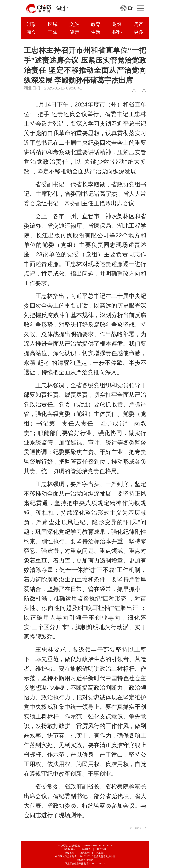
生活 (96, 32)
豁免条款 (69, 853)
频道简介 (86, 849)
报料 (117, 32)
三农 (53, 32)
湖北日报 (32, 88)
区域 (53, 24)
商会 (31, 32)
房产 (139, 24)
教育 (96, 24)
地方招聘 (85, 853)
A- (145, 90)
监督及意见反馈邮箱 (104, 856)
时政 (31, 24)
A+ (134, 90)
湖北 (62, 9)
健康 (74, 32)
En (131, 8)
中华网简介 (69, 849)
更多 (139, 32)
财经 (117, 24)
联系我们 (101, 853)
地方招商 (102, 849)
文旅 (74, 24)
